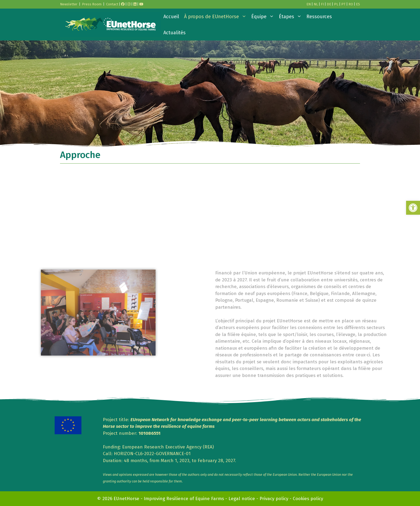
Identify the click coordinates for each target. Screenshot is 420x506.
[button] (413, 208)
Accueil (171, 17)
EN (309, 4)
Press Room (92, 4)
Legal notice (242, 499)
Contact (112, 4)
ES (358, 4)
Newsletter (69, 4)
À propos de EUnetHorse (216, 17)
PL (336, 4)
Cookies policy (308, 499)
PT (343, 4)
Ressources (319, 17)
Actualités (175, 33)
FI (322, 4)
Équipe (264, 17)
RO (351, 4)
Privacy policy (274, 499)
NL (316, 4)
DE (329, 4)
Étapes (291, 17)
